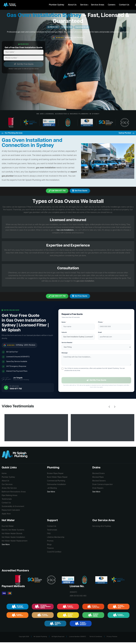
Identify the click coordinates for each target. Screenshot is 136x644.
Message (65, 353)
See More (51, 492)
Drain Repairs (98, 488)
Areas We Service (9, 488)
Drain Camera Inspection (103, 485)
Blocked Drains (98, 474)
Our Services (7, 485)
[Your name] (24, 52)
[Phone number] (24, 58)
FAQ (49, 534)
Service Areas (98, 5)
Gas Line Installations (65, 230)
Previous (109, 407)
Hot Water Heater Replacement (15, 541)
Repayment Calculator (11, 510)
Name (64, 322)
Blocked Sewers (99, 481)
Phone (101, 322)
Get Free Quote (80, 191)
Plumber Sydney (57, 5)
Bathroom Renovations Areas (14, 492)
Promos (50, 541)
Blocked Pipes (98, 477)
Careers (112, 5)
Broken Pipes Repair (55, 474)
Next (115, 407)
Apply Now (6, 514)
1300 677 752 (16, 389)
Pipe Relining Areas (10, 496)
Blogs (49, 545)
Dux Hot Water (8, 526)
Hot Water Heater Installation (13, 537)
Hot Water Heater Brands (12, 534)
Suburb (64, 332)
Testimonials (7, 499)
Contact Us (124, 5)
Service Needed (67, 343)
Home (4, 474)
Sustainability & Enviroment (13, 506)
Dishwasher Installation (57, 485)
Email (100, 332)
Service (84, 5)
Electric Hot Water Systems (13, 530)
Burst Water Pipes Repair (57, 477)
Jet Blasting (52, 488)
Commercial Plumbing (56, 481)
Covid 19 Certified (54, 552)
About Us (72, 5)
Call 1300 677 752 (57, 191)
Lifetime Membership (56, 537)
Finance (50, 548)
